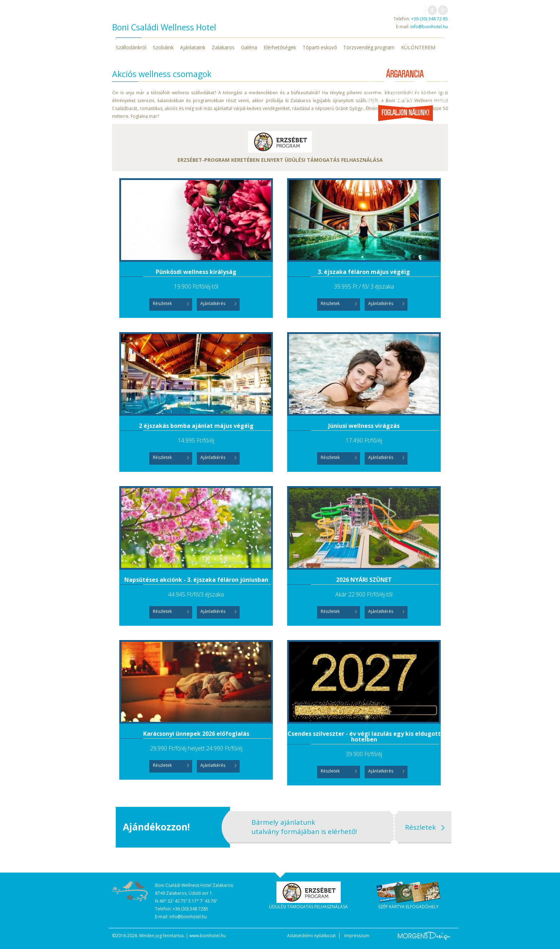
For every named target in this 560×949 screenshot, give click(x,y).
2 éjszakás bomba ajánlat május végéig (196, 426)
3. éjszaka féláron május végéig (364, 272)
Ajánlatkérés (213, 303)
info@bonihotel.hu (429, 27)
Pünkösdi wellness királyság (196, 272)
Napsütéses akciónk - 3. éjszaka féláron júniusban (196, 580)
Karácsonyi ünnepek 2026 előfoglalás (196, 734)
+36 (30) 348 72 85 (429, 19)
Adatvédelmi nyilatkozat (311, 936)
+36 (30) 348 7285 (190, 909)
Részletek (162, 303)
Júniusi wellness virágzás (364, 426)
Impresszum (357, 936)
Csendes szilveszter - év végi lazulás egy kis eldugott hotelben (364, 736)
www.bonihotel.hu (207, 936)
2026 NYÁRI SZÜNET (364, 580)
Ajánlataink (193, 47)
